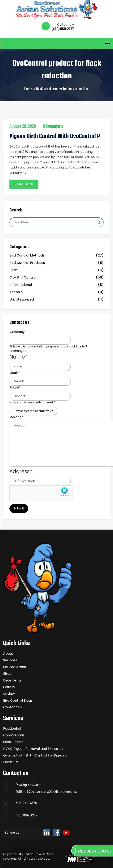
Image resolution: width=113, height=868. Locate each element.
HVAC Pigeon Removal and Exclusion (33, 749)
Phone (15, 387)
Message (16, 417)
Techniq (16, 292)
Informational (21, 285)
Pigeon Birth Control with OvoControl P (55, 136)
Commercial (13, 735)
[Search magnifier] (99, 222)
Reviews (10, 694)
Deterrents (12, 680)
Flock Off (11, 762)
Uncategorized (22, 299)
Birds (13, 270)
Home (28, 89)
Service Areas (14, 667)
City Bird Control (23, 277)
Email (14, 373)
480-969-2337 (26, 815)
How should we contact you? (32, 402)
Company (17, 332)
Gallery (9, 687)
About (8, 654)
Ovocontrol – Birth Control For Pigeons (35, 755)
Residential (12, 729)
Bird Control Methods (27, 255)
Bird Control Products (27, 263)
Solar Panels (13, 742)
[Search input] (55, 222)
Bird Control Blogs (18, 700)
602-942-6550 (26, 803)
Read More (24, 184)
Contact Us (12, 707)
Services (10, 660)
